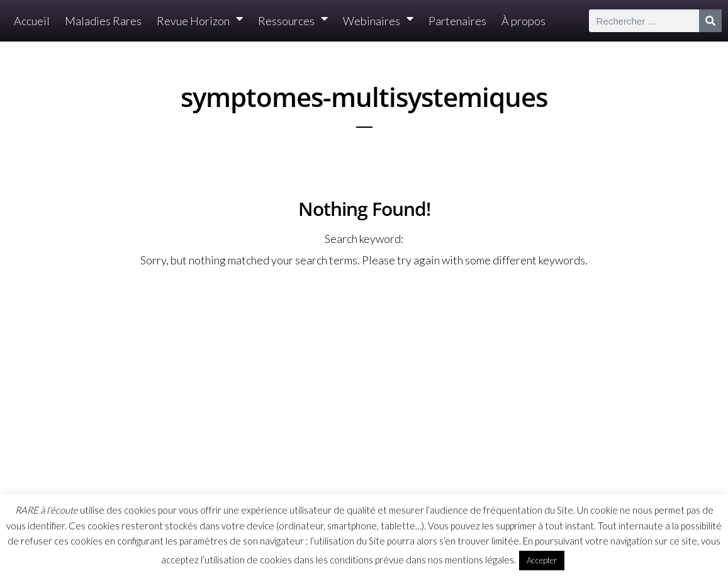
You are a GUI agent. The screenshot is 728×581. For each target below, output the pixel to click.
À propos (524, 21)
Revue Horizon (200, 21)
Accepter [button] (542, 560)
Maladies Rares (103, 21)
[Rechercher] (710, 21)
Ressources (293, 21)
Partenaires (457, 21)
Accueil (32, 21)
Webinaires (378, 21)
